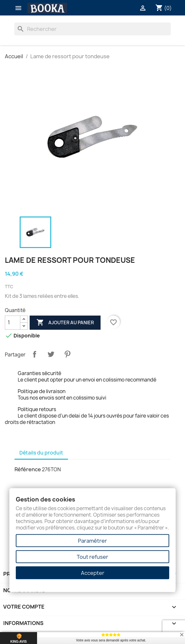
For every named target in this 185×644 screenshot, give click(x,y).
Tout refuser (92, 557)
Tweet (51, 354)
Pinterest (67, 354)
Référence (28, 469)
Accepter (93, 573)
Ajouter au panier (65, 323)
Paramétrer (92, 541)
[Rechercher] (93, 29)
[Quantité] (13, 323)
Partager (34, 354)
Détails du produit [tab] (41, 453)
